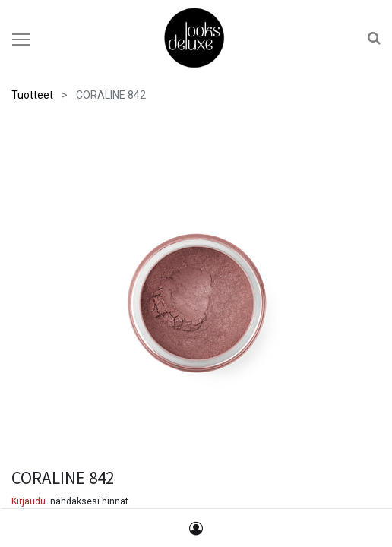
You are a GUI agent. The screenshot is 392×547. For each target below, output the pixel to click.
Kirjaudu (28, 501)
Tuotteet (32, 95)
